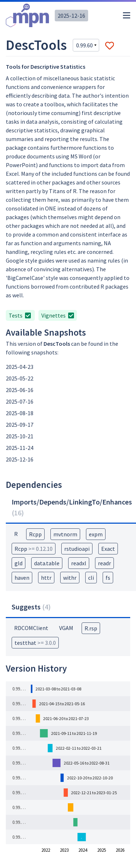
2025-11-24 (20, 448)
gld (18, 563)
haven (22, 578)
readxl (79, 563)
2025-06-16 (20, 390)
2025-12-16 (71, 16)
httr (46, 578)
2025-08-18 (20, 413)
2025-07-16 (20, 401)
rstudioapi (77, 549)
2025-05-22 (20, 378)
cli (91, 578)
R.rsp (91, 628)
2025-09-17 (20, 425)
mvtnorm (65, 534)
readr (104, 563)
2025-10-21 (20, 436)
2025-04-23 (20, 367)
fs (108, 578)
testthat (35, 643)
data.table (47, 563)
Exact (108, 549)
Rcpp (35, 534)
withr (70, 578)
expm (96, 534)
